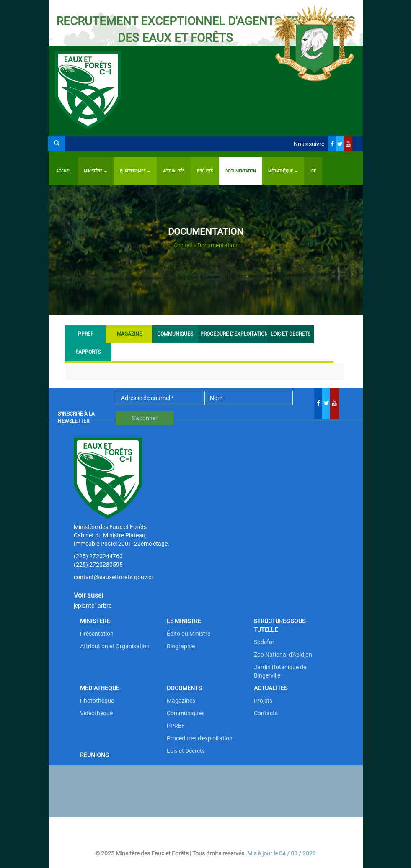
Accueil (64, 171)
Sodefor (264, 642)
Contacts (266, 713)
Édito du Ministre (189, 634)
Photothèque (97, 701)
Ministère (96, 171)
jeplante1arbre (93, 606)
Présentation (97, 634)
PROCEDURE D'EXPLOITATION (233, 334)
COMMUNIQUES (175, 334)
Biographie (181, 646)
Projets (205, 171)
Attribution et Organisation (115, 646)
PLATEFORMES (135, 171)
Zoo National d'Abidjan (283, 655)
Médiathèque (283, 171)
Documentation (240, 171)
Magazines (181, 701)
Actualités (174, 171)
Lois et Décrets (186, 751)
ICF (313, 171)
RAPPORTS (88, 352)
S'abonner (145, 418)
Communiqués (186, 713)
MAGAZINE (134, 334)
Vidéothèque (96, 713)
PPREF (86, 334)
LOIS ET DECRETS (291, 334)
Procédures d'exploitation (200, 738)
